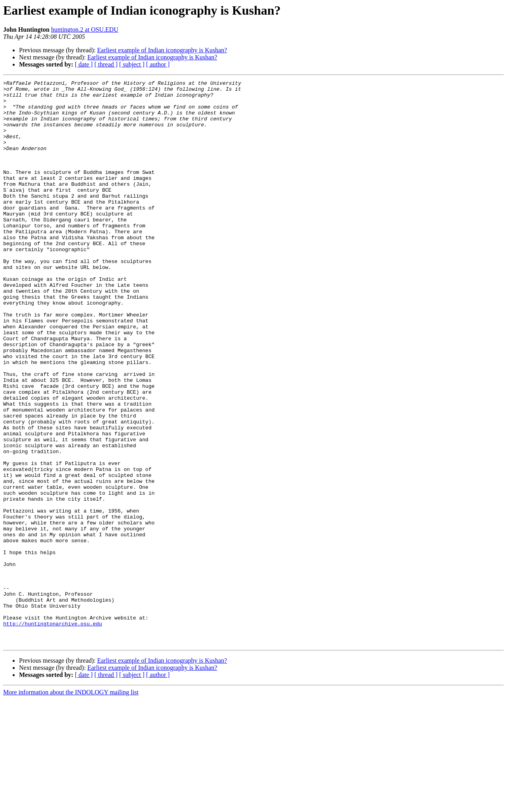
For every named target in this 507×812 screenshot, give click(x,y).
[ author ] (158, 64)
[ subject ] (132, 64)
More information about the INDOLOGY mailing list (71, 805)
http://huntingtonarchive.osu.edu (53, 733)
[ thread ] (106, 64)
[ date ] (84, 64)
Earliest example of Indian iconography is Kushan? (162, 50)
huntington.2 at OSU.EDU (85, 30)
